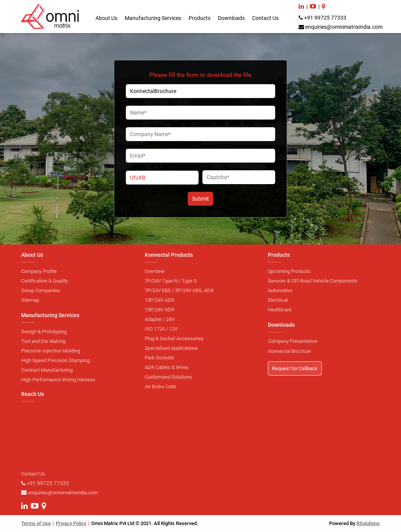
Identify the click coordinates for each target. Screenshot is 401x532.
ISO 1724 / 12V (161, 329)
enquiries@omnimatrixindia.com (344, 27)
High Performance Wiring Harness (58, 380)
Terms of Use (36, 523)
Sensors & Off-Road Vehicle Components (313, 281)
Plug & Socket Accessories (174, 338)
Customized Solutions (168, 377)
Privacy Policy (71, 523)
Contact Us (265, 18)
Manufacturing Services (153, 18)
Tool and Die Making (43, 341)
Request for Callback (295, 368)
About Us (106, 18)
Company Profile (39, 271)
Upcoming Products (289, 271)
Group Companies (41, 290)
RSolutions (368, 523)
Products (200, 18)
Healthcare (280, 310)
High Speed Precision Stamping (55, 360)
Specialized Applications (171, 348)
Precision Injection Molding (51, 351)
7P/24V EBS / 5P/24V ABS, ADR (179, 290)
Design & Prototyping (44, 332)
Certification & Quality (44, 281)
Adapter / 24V (160, 319)
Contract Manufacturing (47, 370)
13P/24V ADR (160, 300)
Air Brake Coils (160, 387)
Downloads (231, 18)
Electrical (278, 300)
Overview (155, 271)
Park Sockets (159, 358)
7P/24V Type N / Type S (171, 281)
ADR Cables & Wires (167, 367)
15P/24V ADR (160, 310)
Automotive (280, 290)
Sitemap (30, 300)
